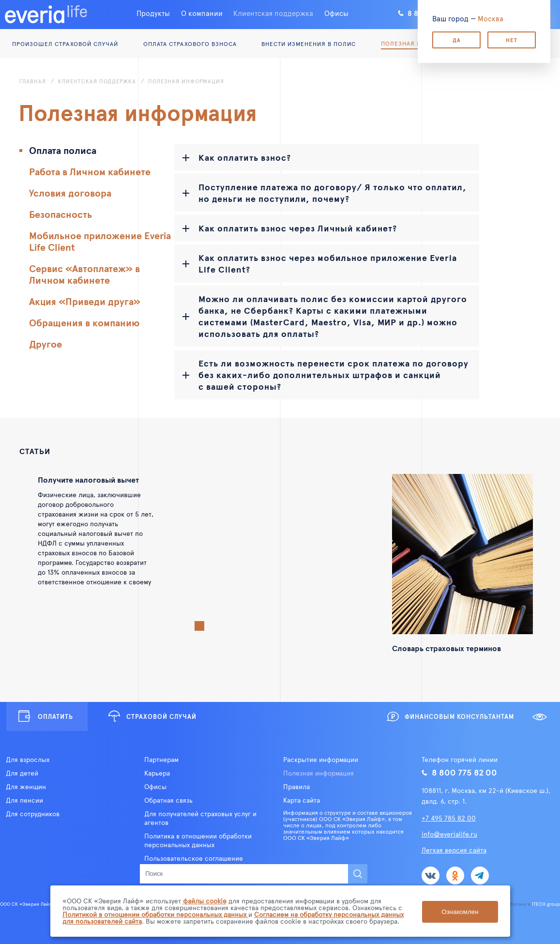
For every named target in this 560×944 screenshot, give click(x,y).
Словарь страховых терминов (446, 648)
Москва (491, 18)
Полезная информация (318, 773)
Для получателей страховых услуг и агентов (200, 818)
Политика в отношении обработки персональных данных (198, 840)
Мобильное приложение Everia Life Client (100, 241)
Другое (45, 344)
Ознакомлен (460, 911)
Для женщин (26, 787)
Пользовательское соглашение (194, 858)
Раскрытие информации (321, 760)
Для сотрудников (33, 814)
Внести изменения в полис (309, 44)
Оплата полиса (63, 150)
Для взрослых (28, 760)
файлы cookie (205, 901)
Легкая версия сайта (454, 850)
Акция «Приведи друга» (85, 301)
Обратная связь (168, 800)
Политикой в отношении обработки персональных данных (155, 914)
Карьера (157, 773)
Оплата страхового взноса (190, 44)
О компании (202, 13)
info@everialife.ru (449, 834)
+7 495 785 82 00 (449, 818)
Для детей (22, 773)
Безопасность (61, 214)
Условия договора (70, 193)
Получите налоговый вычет (88, 479)
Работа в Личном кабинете (90, 171)
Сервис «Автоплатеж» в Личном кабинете (84, 274)
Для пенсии (24, 800)
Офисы (336, 13)
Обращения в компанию (84, 322)
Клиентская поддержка (273, 13)
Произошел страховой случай (65, 44)
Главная (33, 81)
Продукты (153, 13)
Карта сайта (302, 800)
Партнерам (161, 760)
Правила (296, 787)
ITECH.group (546, 904)
